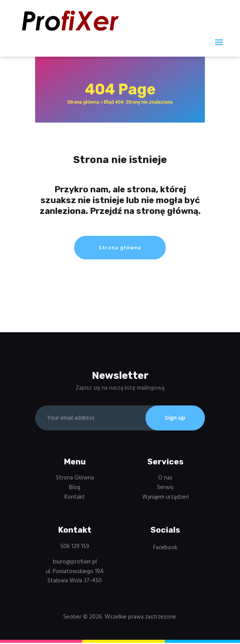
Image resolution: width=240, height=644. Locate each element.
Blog (75, 489)
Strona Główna (75, 479)
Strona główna (83, 102)
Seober (72, 618)
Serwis (165, 489)
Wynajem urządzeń (165, 498)
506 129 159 (75, 548)
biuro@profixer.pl (75, 563)
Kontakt (75, 498)
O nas (165, 479)
